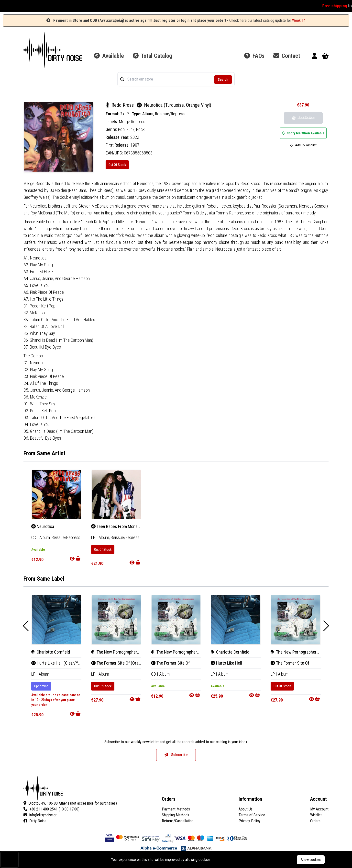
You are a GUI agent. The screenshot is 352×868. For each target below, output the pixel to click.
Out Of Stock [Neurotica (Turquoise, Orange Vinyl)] (117, 165)
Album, (149, 114)
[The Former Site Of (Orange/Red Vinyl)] (116, 620)
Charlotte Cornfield (51, 652)
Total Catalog (152, 56)
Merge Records (132, 122)
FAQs (254, 56)
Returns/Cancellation (178, 821)
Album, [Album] (45, 537)
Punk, (131, 129)
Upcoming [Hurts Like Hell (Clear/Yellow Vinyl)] (41, 686)
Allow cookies (311, 860)
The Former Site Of (170, 663)
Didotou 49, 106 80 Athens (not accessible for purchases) (70, 803)
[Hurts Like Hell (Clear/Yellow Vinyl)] (56, 620)
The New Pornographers (115, 652)
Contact (287, 56)
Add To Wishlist (303, 145)
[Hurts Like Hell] (236, 620)
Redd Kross (120, 105)
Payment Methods (176, 809)
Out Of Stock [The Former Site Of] (282, 686)
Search (223, 80)
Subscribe (176, 755)
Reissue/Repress (170, 114)
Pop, (122, 129)
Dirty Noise (35, 821)
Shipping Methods (176, 815)
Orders (315, 821)
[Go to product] (76, 559)
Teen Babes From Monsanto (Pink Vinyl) (129, 526)
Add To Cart (303, 118)
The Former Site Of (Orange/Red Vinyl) (128, 663)
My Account (319, 809)
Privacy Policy (250, 821)
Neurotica (43, 526)
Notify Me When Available (303, 133)
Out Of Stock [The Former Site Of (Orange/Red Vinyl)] (103, 686)
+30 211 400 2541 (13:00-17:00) (51, 809)
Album (44, 674)
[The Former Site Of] (176, 620)
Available (109, 56)
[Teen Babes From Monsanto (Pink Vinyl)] (116, 494)
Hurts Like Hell (226, 663)
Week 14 (299, 20)
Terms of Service (252, 815)
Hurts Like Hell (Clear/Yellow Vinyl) (65, 663)
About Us (246, 809)
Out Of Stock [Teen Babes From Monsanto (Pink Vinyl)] (103, 550)
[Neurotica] (56, 494)
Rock (140, 129)
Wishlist (316, 815)
